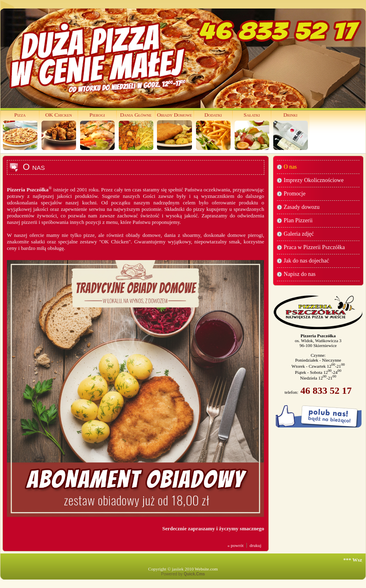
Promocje (295, 194)
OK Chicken (59, 115)
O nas (290, 167)
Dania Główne (136, 115)
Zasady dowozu (302, 207)
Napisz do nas (300, 274)
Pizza (20, 115)
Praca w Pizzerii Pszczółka (314, 247)
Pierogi (97, 115)
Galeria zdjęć (299, 234)
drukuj (256, 545)
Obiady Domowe (174, 115)
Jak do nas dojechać (307, 261)
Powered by (183, 574)
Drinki (291, 115)
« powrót (235, 545)
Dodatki (213, 115)
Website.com (206, 569)
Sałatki (252, 115)
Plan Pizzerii (298, 220)
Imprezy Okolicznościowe (314, 180)
